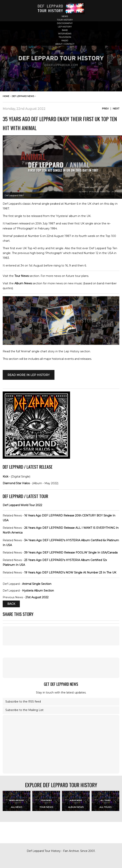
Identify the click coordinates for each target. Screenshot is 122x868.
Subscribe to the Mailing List (24, 710)
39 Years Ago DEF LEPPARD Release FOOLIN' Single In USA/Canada (71, 553)
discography (65, 23)
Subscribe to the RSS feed (23, 702)
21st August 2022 (37, 597)
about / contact (65, 44)
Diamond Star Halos (16, 483)
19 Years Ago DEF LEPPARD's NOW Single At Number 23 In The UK (70, 573)
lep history (65, 27)
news (65, 16)
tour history (65, 20)
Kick (5, 477)
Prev (105, 108)
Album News (23, 283)
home (6, 96)
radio (65, 41)
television (65, 37)
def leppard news (23, 96)
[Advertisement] (61, 636)
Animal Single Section (37, 584)
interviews (65, 34)
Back (11, 604)
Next (116, 108)
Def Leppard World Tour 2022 (22, 505)
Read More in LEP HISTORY (29, 375)
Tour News (22, 276)
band (65, 30)
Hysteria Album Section (38, 591)
